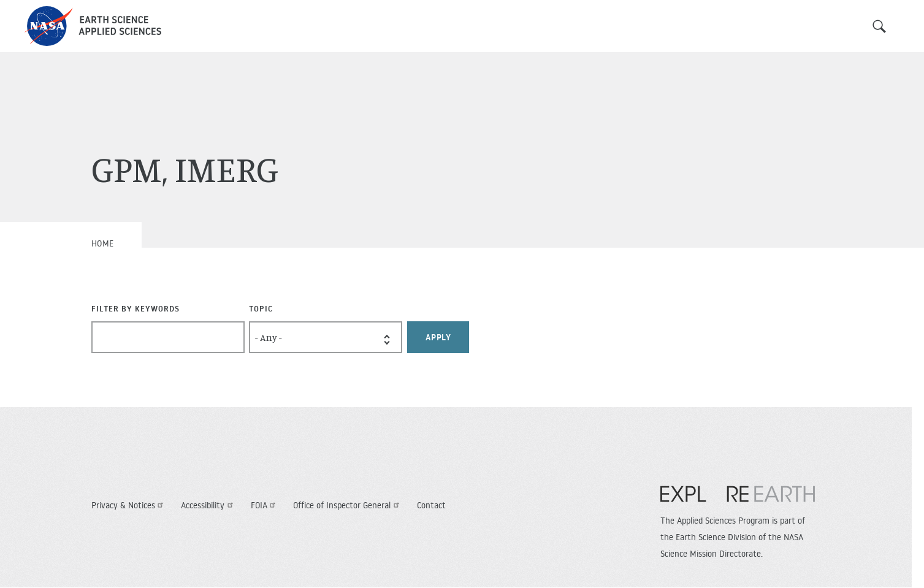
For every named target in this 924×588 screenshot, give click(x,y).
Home (103, 243)
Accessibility (208, 505)
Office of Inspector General (348, 505)
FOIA (265, 505)
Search (879, 26)
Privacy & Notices (129, 505)
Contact (431, 505)
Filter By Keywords (136, 308)
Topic (261, 308)
